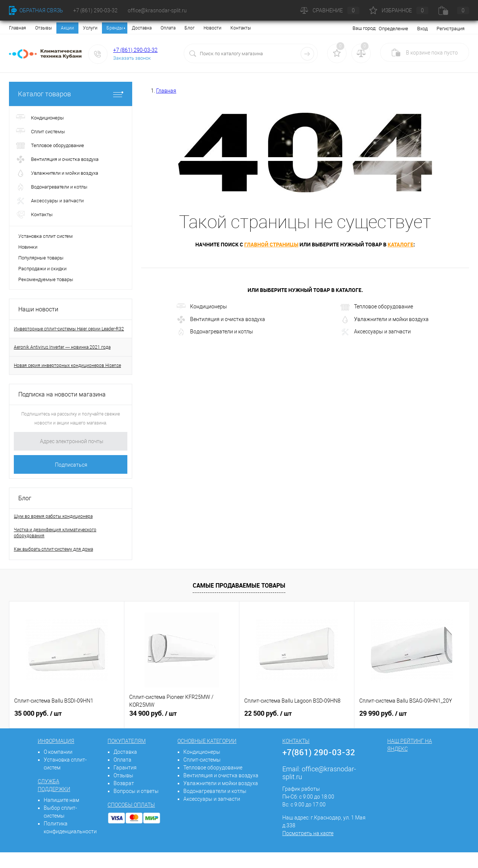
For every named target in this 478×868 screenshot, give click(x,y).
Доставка (142, 28)
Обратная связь (36, 10)
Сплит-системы (202, 760)
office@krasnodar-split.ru (157, 10)
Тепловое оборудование (377, 307)
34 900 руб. (153, 713)
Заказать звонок (132, 58)
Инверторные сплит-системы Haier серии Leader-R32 (69, 329)
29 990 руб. (383, 713)
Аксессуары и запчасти (376, 332)
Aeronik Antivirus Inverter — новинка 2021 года (62, 347)
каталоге (401, 244)
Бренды (115, 28)
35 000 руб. (38, 713)
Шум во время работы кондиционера (53, 516)
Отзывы (44, 28)
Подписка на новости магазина (62, 394)
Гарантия (125, 768)
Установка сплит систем (46, 236)
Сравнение (330, 10)
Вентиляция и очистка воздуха (221, 320)
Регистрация (451, 29)
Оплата (168, 28)
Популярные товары (41, 258)
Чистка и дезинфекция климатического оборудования (55, 533)
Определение (393, 29)
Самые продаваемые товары (239, 585)
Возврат (124, 783)
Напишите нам (61, 800)
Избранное (399, 10)
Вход (422, 29)
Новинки (28, 247)
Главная (18, 28)
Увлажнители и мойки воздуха (385, 320)
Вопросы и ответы (136, 791)
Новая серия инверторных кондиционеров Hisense (67, 365)
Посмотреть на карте (308, 833)
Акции (67, 28)
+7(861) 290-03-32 (319, 752)
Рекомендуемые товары (46, 279)
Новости (212, 28)
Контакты (241, 28)
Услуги (90, 28)
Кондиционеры (202, 307)
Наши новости (38, 309)
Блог (190, 28)
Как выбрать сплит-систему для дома (53, 549)
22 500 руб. (268, 713)
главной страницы (271, 244)
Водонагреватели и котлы (215, 332)
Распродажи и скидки (42, 269)
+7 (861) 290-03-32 (135, 50)
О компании (58, 752)
